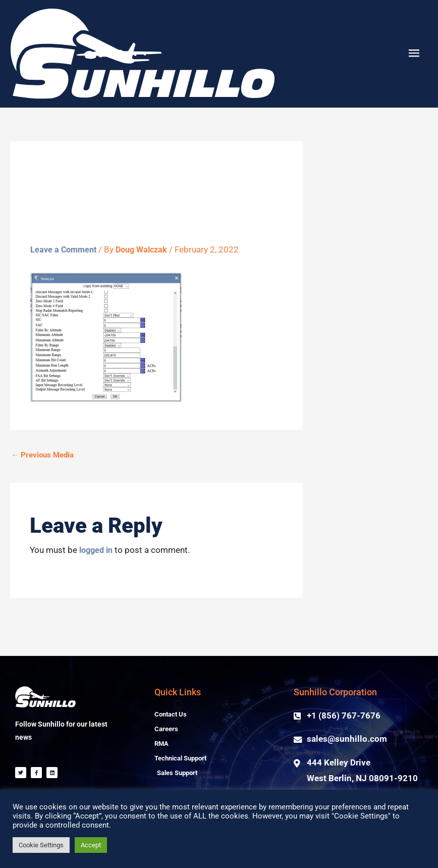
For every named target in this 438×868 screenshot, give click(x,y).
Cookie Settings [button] (41, 845)
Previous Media (42, 455)
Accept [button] (91, 845)
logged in (98, 550)
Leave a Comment (65, 250)
